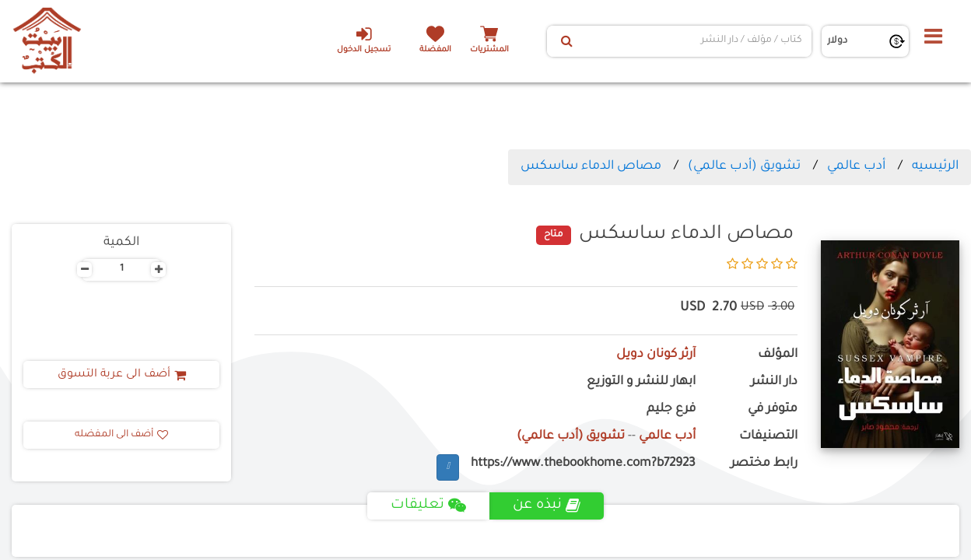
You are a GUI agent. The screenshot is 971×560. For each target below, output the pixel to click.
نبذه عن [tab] (547, 506)
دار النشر (774, 382)
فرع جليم (671, 409)
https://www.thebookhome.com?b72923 (583, 464)
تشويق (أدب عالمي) (744, 166)
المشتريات (489, 50)
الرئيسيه (935, 166)
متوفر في (773, 409)
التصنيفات (768, 437)
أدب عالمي (856, 166)
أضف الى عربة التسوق (122, 375)
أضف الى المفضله (121, 435)
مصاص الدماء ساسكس (591, 166)
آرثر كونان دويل (656, 355)
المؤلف (778, 355)
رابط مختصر (764, 464)
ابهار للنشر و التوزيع (641, 382)
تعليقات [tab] (428, 506)
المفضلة (435, 50)
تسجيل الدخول (364, 40)
